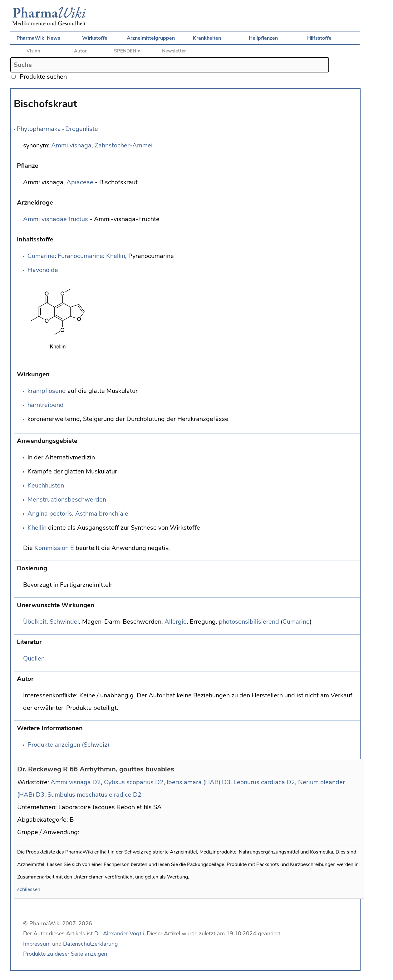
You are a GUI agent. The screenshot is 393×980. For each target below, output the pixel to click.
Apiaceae (80, 182)
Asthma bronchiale (102, 514)
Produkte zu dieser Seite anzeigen (65, 954)
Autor (80, 51)
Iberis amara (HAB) (194, 782)
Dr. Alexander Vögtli (119, 933)
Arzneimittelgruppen (151, 38)
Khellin (116, 256)
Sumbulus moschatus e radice (89, 795)
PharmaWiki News (38, 38)
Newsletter (174, 51)
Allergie (176, 622)
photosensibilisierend (249, 622)
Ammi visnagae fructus (56, 219)
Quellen (34, 658)
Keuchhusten (46, 485)
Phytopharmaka (39, 129)
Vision (33, 51)
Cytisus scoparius (129, 782)
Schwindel (64, 622)
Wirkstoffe (95, 38)
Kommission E (54, 548)
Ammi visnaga (71, 145)
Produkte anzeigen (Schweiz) (68, 745)
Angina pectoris (50, 514)
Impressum (37, 944)
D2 (97, 782)
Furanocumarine (80, 256)
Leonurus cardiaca (259, 782)
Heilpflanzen (263, 38)
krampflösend (47, 391)
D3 (226, 782)
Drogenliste (82, 129)
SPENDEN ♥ (127, 51)
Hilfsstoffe (319, 38)
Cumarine (41, 256)
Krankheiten (207, 38)
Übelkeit (35, 622)
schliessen (29, 889)
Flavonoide (43, 270)
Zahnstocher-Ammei (124, 145)
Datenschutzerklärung (91, 944)
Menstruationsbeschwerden (67, 500)
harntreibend (46, 405)
